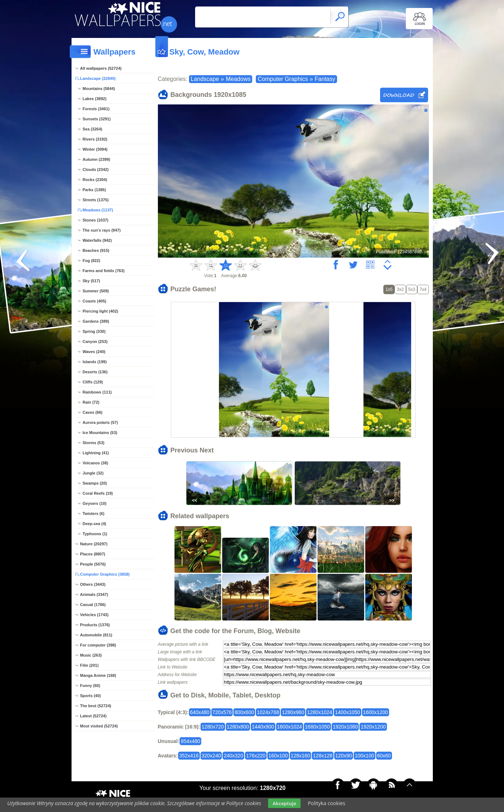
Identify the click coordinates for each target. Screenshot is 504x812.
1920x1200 (373, 727)
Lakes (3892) (95, 99)
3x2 (400, 289)
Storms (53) (94, 443)
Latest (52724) (93, 716)
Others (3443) (93, 584)
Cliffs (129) (93, 382)
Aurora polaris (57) (100, 422)
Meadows (238, 79)
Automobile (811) (96, 635)
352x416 (189, 756)
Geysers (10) (95, 503)
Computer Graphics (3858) (105, 574)
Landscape (205, 79)
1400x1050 (347, 712)
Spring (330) (94, 331)
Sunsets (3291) (97, 119)
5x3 (412, 289)
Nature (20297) (94, 544)
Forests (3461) (96, 109)
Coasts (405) (94, 301)
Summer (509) (96, 291)
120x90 (344, 756)
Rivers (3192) (95, 139)
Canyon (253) (95, 341)
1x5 (389, 289)
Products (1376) (95, 625)
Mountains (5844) (99, 89)
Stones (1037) (96, 220)
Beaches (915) (96, 250)
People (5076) (93, 564)
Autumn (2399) (96, 159)
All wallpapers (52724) (101, 68)
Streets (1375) (96, 200)
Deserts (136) (95, 372)
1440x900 (263, 727)
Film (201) (89, 665)
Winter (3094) (95, 149)
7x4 (423, 289)
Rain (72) (91, 402)
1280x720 (213, 727)
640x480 (200, 712)
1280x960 (293, 712)
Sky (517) (91, 281)
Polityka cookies (327, 803)
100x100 (365, 756)
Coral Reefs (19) (98, 493)
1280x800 (238, 727)
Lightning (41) (96, 453)
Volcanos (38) (96, 463)
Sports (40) (91, 696)
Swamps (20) (95, 483)
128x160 (301, 756)
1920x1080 (345, 727)
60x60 (384, 756)
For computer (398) (98, 645)
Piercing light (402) (100, 311)
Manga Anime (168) (98, 675)
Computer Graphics (283, 79)
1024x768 (268, 712)
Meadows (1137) (98, 210)
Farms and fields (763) (104, 271)
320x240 (211, 756)
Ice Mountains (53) (100, 433)
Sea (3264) (92, 129)
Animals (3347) (94, 594)
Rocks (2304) (95, 180)
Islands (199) (95, 362)
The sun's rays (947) (102, 230)
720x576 (222, 712)
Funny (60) (90, 686)
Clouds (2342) (96, 169)
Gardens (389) (96, 321)
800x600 (244, 712)
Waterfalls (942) (97, 240)
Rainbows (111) (97, 392)
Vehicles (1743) (94, 615)
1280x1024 (320, 712)
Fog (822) (92, 261)
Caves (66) (93, 412)
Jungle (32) (93, 473)
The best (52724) (96, 706)
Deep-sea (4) (94, 524)
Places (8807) (93, 554)
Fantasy (325, 79)
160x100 (278, 756)
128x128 (323, 756)
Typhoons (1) (95, 534)
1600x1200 (376, 712)
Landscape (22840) (98, 78)
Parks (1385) (94, 190)
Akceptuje (284, 803)
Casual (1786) (93, 605)
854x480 (190, 741)
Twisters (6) (94, 514)
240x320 (233, 756)
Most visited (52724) (99, 726)
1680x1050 (317, 727)
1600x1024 (290, 727)
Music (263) (91, 655)
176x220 (256, 756)
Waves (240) (94, 352)
